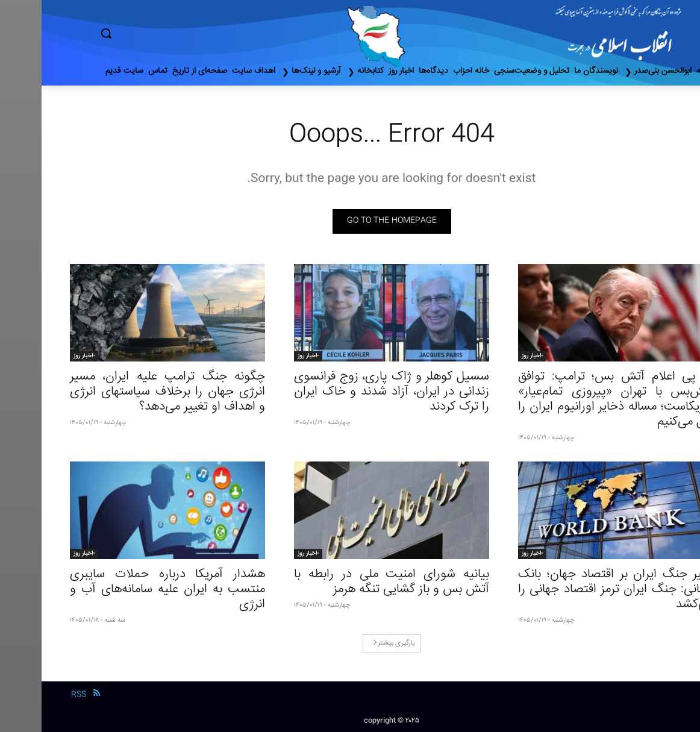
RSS (37, 695)
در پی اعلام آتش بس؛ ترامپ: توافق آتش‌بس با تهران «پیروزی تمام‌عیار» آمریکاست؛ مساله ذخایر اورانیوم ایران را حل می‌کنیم (574, 399)
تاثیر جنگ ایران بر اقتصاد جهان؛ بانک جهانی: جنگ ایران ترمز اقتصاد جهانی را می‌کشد (574, 590)
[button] (157, 33)
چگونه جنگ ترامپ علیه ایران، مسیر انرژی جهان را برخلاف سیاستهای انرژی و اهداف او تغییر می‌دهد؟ (126, 392)
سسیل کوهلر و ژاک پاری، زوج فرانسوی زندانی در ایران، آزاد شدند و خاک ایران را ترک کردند (350, 392)
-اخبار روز (491, 356)
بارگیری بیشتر (352, 643)
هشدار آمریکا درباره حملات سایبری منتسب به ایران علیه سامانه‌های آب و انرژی (126, 590)
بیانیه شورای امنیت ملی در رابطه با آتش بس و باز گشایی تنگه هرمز (350, 582)
